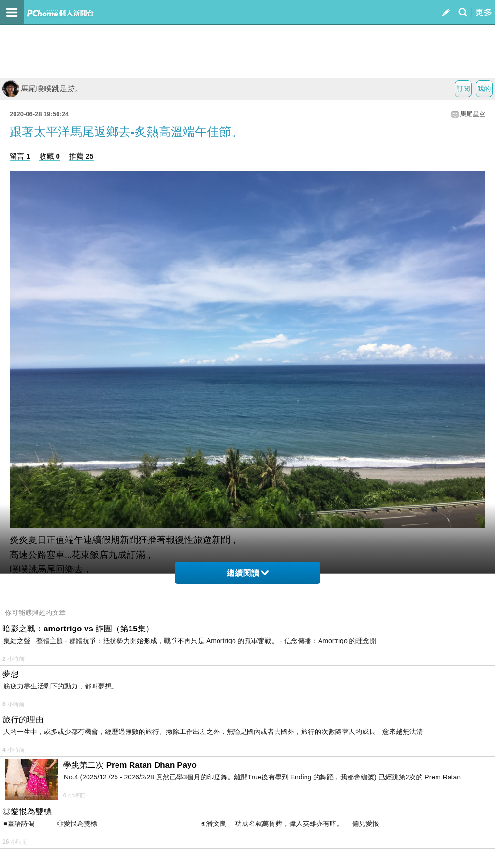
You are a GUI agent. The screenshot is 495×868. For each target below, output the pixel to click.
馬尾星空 (473, 114)
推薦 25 (81, 156)
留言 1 (20, 156)
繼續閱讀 (248, 573)
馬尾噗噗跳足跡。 (43, 89)
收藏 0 (50, 156)
